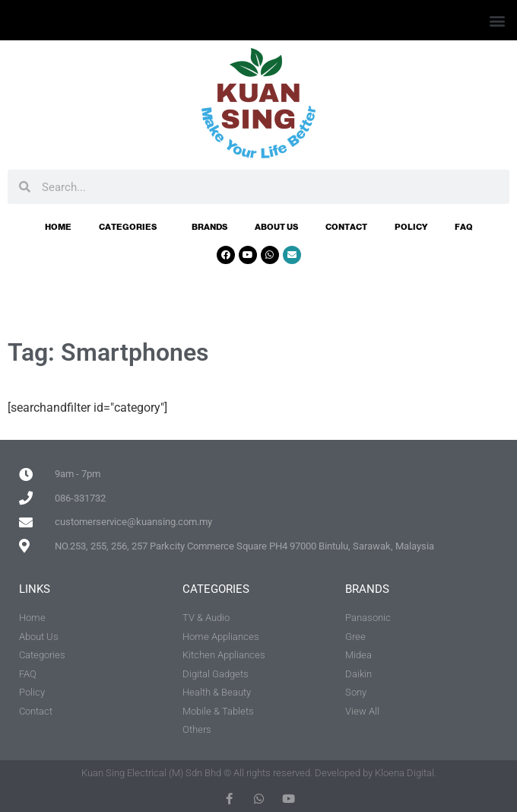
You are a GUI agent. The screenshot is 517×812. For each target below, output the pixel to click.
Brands (209, 227)
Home (58, 227)
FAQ (464, 227)
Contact (346, 227)
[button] (497, 20)
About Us (276, 227)
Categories (132, 227)
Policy (411, 227)
